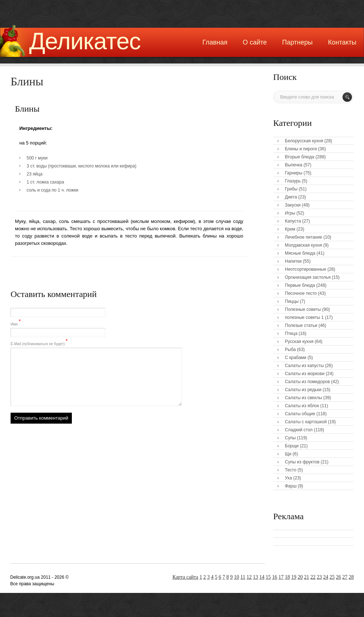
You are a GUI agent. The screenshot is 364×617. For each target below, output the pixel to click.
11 (243, 577)
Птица (291, 333)
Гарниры (294, 173)
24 (326, 577)
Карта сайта (185, 577)
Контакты (342, 42)
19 (294, 577)
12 (249, 577)
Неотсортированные (305, 269)
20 (300, 577)
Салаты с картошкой (306, 422)
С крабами (296, 358)
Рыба (290, 350)
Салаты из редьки (303, 390)
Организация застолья (308, 277)
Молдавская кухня (303, 245)
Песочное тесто (301, 293)
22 (313, 577)
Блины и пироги (301, 149)
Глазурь (293, 181)
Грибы (291, 189)
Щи (288, 454)
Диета (291, 197)
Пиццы (292, 301)
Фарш (291, 486)
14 (262, 577)
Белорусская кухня (304, 141)
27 (345, 577)
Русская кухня (299, 342)
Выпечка (294, 165)
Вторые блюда (300, 157)
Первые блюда (300, 285)
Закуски (293, 205)
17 (281, 577)
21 (307, 577)
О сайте (255, 42)
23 (320, 577)
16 (275, 577)
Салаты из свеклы (303, 398)
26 (338, 577)
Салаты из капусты (304, 366)
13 (256, 577)
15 (268, 577)
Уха (289, 478)
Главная (215, 42)
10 (237, 577)
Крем (290, 229)
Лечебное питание (303, 237)
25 (332, 577)
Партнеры (298, 42)
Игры (290, 213)
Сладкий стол (299, 430)
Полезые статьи (301, 325)
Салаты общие (300, 414)
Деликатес (85, 41)
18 (287, 577)
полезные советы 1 (304, 317)
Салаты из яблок (302, 406)
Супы (290, 438)
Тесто (291, 470)
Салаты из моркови (305, 374)
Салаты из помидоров (307, 382)
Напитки (293, 261)
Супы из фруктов (302, 462)
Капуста (293, 221)
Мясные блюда (300, 253)
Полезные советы (303, 309)
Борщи (292, 446)
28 (351, 577)
